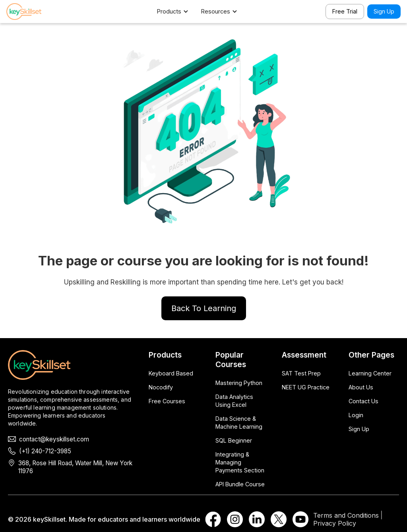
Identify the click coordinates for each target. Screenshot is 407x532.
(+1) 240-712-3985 (45, 451)
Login (356, 415)
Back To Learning (204, 308)
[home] (34, 12)
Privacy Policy (335, 523)
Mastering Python (239, 383)
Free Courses (167, 401)
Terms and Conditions (346, 515)
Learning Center (370, 373)
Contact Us (363, 401)
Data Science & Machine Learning (239, 423)
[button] (177, 12)
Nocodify (161, 387)
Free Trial (345, 11)
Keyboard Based (171, 373)
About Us (361, 387)
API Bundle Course (240, 484)
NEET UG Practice (306, 387)
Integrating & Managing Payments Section (240, 462)
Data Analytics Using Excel (234, 401)
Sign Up (384, 11)
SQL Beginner (234, 440)
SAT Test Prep (301, 373)
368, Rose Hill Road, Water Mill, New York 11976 (75, 467)
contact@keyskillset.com (54, 439)
